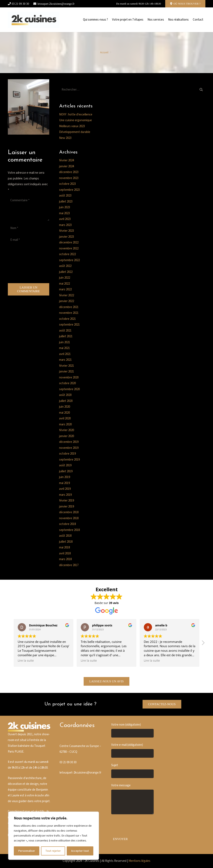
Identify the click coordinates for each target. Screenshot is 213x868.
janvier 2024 (67, 166)
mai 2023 (64, 213)
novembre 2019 (69, 448)
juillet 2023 (66, 202)
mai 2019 (64, 483)
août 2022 (65, 266)
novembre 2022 (69, 248)
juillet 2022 (66, 272)
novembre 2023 (69, 178)
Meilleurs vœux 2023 (72, 126)
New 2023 (65, 138)
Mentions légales (139, 861)
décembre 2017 (69, 565)
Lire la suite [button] (26, 661)
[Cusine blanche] (34, 20)
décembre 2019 (69, 442)
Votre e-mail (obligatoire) (132, 750)
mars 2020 (65, 424)
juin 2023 (65, 207)
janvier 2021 (67, 372)
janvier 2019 (67, 507)
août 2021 (65, 331)
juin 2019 (65, 477)
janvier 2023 (67, 237)
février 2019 (67, 501)
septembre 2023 (69, 190)
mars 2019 (65, 495)
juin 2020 (65, 407)
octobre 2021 (67, 319)
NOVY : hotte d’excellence (76, 115)
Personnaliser (27, 851)
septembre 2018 (69, 530)
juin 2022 (65, 278)
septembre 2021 (69, 325)
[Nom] (29, 228)
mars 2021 (65, 360)
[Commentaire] (29, 208)
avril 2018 (65, 553)
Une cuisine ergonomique (75, 120)
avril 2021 (65, 354)
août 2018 (65, 536)
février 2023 (67, 231)
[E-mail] (29, 240)
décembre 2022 (69, 243)
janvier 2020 (67, 436)
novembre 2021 (69, 313)
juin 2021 (65, 342)
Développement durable (75, 132)
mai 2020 (64, 413)
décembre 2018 (69, 512)
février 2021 (67, 366)
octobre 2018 (67, 524)
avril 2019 (65, 489)
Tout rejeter (53, 851)
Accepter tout (80, 851)
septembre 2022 (69, 260)
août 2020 (65, 395)
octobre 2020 (67, 383)
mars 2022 (65, 289)
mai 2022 (64, 284)
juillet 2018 (66, 542)
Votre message (132, 799)
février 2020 (67, 430)
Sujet (132, 771)
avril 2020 (65, 418)
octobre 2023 (67, 184)
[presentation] (25, 264)
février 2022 (67, 295)
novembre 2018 (69, 518)
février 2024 (67, 160)
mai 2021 (64, 348)
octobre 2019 (67, 454)
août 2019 (65, 465)
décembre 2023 (69, 172)
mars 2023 (65, 225)
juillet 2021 (66, 336)
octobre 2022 (67, 254)
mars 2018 (65, 559)
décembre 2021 (69, 307)
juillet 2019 (66, 471)
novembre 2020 (69, 378)
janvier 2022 (67, 301)
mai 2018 (64, 547)
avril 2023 (65, 219)
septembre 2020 (69, 389)
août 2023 (65, 196)
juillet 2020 (66, 401)
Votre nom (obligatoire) (132, 730)
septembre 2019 (69, 460)
